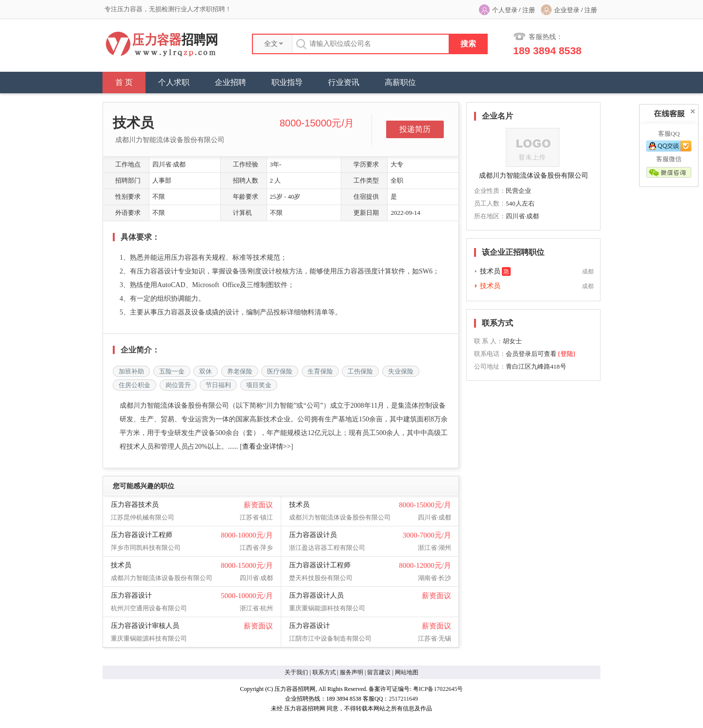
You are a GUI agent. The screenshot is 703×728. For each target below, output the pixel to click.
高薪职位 (400, 82)
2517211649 (403, 699)
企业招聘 (230, 82)
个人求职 (174, 82)
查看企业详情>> (267, 447)
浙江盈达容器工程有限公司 (327, 548)
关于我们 (296, 672)
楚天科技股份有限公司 (321, 578)
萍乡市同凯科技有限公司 (146, 548)
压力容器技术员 (135, 505)
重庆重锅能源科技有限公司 (327, 608)
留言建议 (379, 672)
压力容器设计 (131, 595)
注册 (529, 10)
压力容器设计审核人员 (145, 626)
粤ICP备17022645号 (438, 689)
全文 (271, 44)
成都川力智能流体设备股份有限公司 (170, 140)
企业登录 (567, 10)
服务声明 (351, 672)
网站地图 (407, 672)
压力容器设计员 (313, 535)
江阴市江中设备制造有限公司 (330, 638)
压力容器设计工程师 (142, 535)
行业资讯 (344, 82)
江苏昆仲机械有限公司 (143, 517)
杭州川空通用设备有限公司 (149, 608)
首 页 (124, 82)
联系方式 (324, 672)
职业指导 (287, 82)
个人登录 (505, 10)
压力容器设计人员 (316, 595)
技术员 (299, 505)
